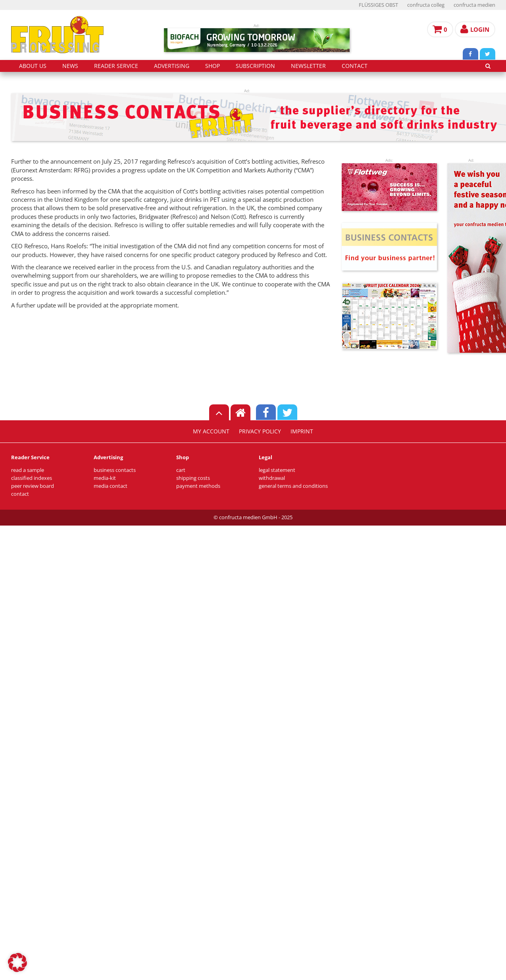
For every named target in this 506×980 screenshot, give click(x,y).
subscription (255, 66)
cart (181, 470)
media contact (111, 486)
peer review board (33, 486)
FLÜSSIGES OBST (378, 5)
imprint (302, 431)
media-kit (105, 478)
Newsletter (308, 66)
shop (213, 66)
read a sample (28, 470)
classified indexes (32, 478)
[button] (17, 963)
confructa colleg (426, 5)
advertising (172, 66)
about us (33, 66)
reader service (116, 66)
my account (211, 431)
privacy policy (260, 431)
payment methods (198, 486)
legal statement (277, 470)
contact (355, 66)
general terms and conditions (293, 486)
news (70, 66)
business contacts (115, 470)
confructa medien (474, 5)
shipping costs (193, 478)
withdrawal (272, 478)
